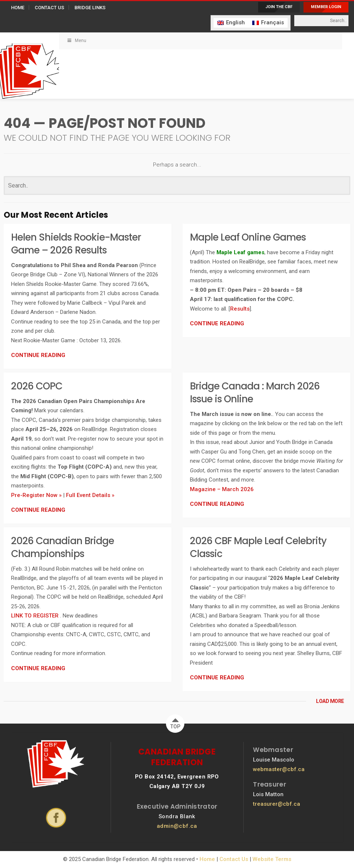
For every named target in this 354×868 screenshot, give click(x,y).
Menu (76, 41)
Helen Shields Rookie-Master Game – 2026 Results (76, 244)
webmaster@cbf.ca (279, 769)
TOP (175, 722)
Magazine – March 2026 (222, 489)
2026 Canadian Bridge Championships (63, 547)
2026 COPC (37, 386)
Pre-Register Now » (36, 495)
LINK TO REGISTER (36, 616)
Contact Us (234, 859)
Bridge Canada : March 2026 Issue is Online (255, 393)
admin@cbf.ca (177, 826)
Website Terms (272, 859)
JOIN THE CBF (279, 7)
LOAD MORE (330, 701)
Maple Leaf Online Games (248, 237)
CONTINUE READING (38, 355)
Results (240, 309)
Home (207, 859)
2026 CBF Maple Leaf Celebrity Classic (258, 547)
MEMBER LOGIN (326, 7)
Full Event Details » (90, 495)
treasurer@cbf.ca (277, 804)
